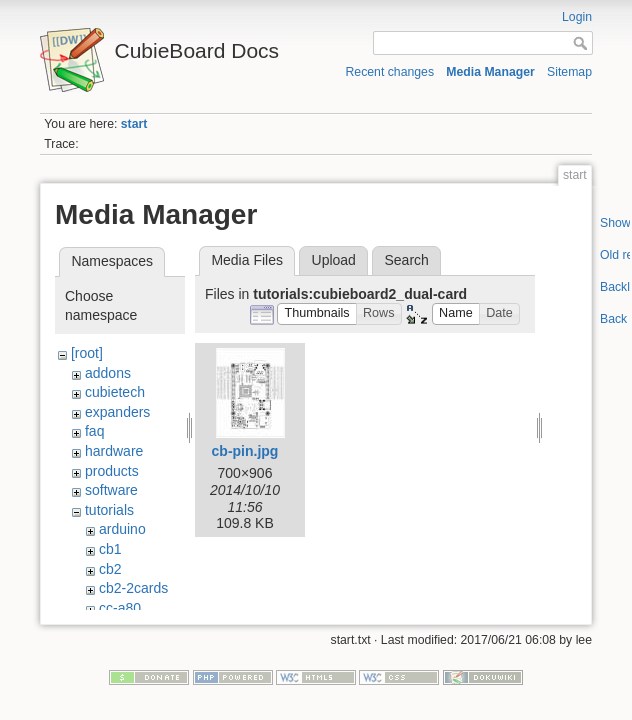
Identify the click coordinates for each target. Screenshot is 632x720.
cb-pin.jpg (245, 451)
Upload (334, 260)
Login (577, 17)
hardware (114, 451)
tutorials (109, 510)
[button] (317, 314)
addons (108, 373)
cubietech (115, 392)
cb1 (110, 549)
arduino (122, 529)
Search (406, 260)
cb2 (110, 569)
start (134, 124)
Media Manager (490, 72)
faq (94, 431)
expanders (117, 412)
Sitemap (569, 72)
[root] (87, 353)
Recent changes (390, 72)
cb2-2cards (133, 588)
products (112, 471)
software (111, 490)
